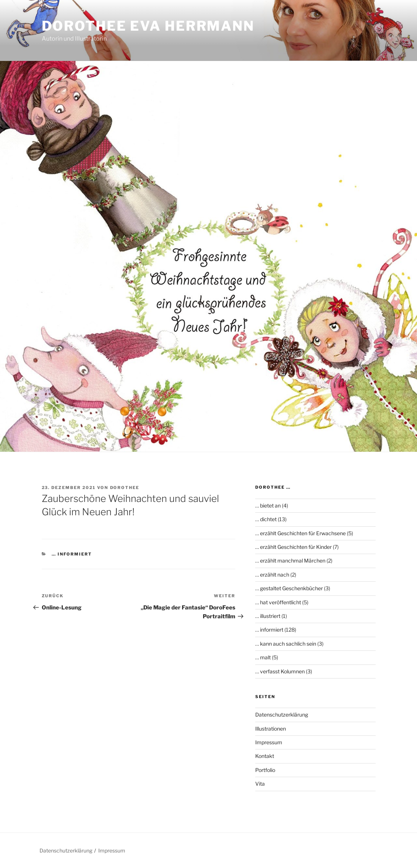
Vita (260, 784)
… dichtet (266, 519)
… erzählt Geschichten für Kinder (293, 547)
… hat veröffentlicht (278, 602)
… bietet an (268, 505)
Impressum (269, 742)
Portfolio (265, 770)
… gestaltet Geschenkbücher (289, 588)
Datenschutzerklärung (282, 715)
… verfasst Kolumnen (280, 671)
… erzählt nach (272, 575)
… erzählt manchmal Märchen (290, 561)
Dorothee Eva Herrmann (148, 26)
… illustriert (268, 616)
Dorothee (125, 488)
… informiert (72, 554)
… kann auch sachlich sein (286, 644)
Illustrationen (271, 729)
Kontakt (265, 756)
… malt (263, 657)
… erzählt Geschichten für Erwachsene (300, 533)
